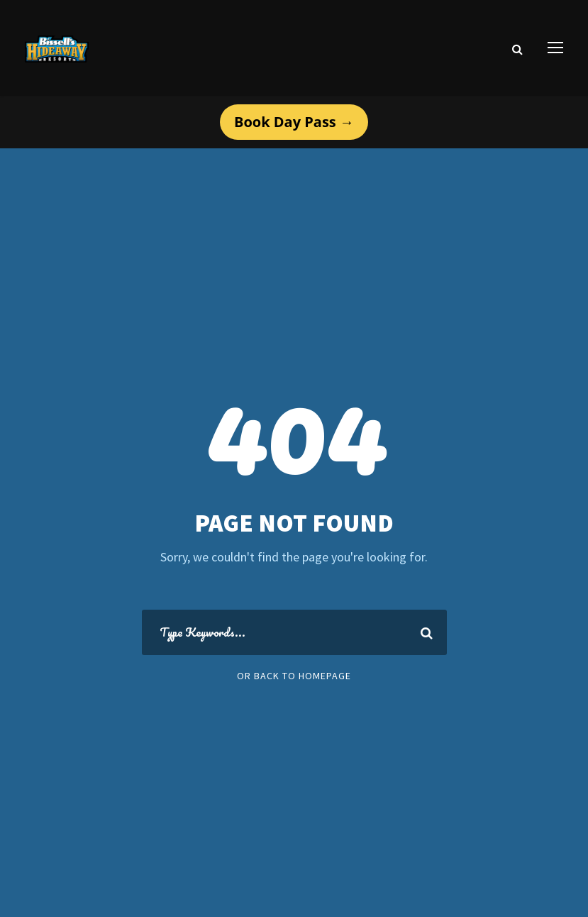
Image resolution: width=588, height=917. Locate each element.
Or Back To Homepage (294, 676)
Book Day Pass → (294, 122)
